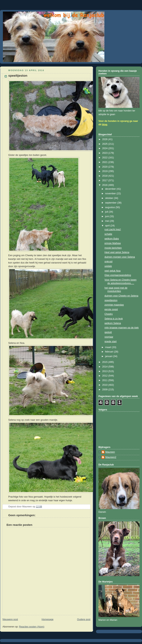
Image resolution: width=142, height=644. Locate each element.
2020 (105, 167)
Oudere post (84, 619)
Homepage (48, 619)
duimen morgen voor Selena (120, 257)
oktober (110, 198)
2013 (105, 371)
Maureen (110, 452)
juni (107, 216)
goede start (111, 342)
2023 (105, 153)
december (111, 189)
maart (109, 347)
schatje (108, 234)
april (108, 226)
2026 (105, 139)
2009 (105, 390)
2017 (105, 180)
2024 (105, 148)
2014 (105, 367)
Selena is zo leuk (114, 319)
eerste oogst (111, 309)
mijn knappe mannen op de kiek (122, 328)
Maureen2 (111, 457)
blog (105, 125)
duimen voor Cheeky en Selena (121, 296)
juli (107, 212)
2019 (105, 171)
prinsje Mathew (113, 243)
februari (110, 352)
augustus (110, 207)
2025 (105, 144)
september (111, 203)
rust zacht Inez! (113, 229)
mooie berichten (113, 248)
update (108, 266)
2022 (105, 158)
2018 (105, 176)
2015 (105, 362)
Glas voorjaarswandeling (118, 275)
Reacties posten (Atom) (32, 627)
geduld (108, 332)
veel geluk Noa (113, 271)
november (111, 194)
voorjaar (109, 337)
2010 (105, 385)
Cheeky (109, 314)
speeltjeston (111, 300)
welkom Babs (112, 239)
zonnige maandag (114, 305)
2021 (105, 162)
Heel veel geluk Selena (117, 252)
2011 (105, 380)
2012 (105, 376)
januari (109, 356)
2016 (105, 185)
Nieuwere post (10, 619)
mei (107, 221)
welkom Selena (113, 323)
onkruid (109, 262)
